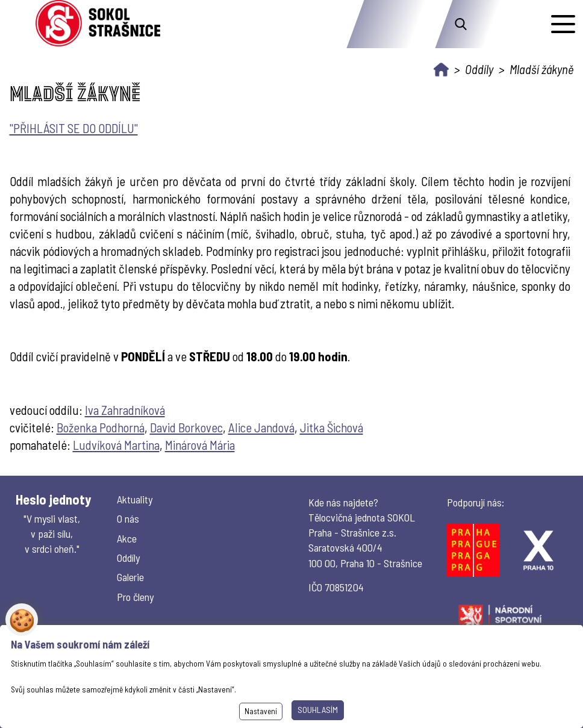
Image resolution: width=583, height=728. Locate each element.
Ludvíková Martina (116, 445)
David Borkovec (186, 427)
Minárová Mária (200, 445)
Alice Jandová (261, 427)
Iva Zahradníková (125, 410)
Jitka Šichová (332, 427)
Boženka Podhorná (101, 427)
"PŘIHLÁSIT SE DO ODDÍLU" (74, 128)
